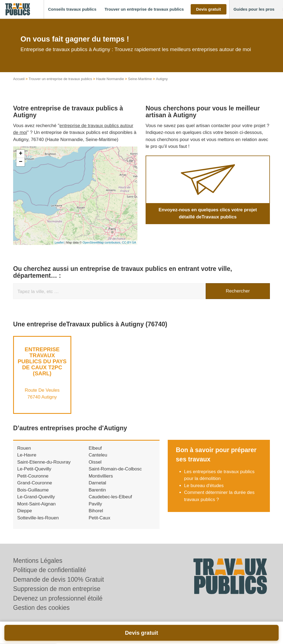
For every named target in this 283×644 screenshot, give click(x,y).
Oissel (95, 462)
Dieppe (25, 511)
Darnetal (97, 483)
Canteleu (98, 455)
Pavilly (95, 504)
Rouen (24, 448)
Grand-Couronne (35, 483)
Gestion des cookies (41, 608)
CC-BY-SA (129, 242)
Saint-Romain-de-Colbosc (115, 469)
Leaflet (59, 242)
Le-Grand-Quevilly (36, 497)
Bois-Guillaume (33, 490)
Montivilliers (101, 476)
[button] (72, 9)
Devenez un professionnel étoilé (58, 598)
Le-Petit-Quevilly (34, 469)
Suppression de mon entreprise (57, 589)
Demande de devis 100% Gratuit (58, 579)
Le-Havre (27, 455)
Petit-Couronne (33, 476)
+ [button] (21, 154)
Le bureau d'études (204, 486)
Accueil (19, 79)
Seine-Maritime (140, 79)
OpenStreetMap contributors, (102, 242)
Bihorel (96, 511)
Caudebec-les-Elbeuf (110, 497)
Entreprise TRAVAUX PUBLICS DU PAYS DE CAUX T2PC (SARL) (42, 361)
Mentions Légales (38, 561)
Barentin (97, 490)
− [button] (21, 162)
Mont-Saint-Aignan (36, 504)
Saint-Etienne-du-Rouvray (44, 462)
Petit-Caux (99, 518)
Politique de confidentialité (50, 570)
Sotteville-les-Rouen (38, 518)
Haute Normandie (110, 79)
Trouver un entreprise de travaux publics (60, 79)
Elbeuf (95, 448)
